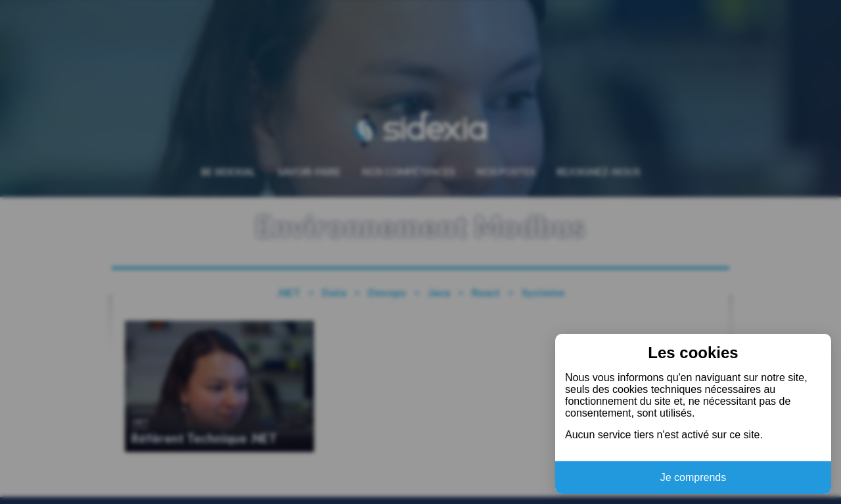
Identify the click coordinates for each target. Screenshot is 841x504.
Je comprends (693, 477)
